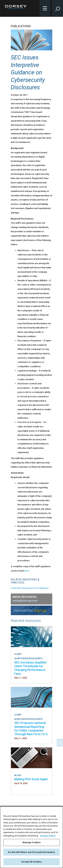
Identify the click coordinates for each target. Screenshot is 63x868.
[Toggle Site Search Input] (58, 8)
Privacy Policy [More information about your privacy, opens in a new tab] (48, 836)
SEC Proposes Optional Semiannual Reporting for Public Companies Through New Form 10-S (31, 728)
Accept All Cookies (32, 862)
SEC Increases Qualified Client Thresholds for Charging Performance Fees (30, 668)
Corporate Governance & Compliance (30, 588)
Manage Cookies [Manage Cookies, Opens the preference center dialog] (32, 842)
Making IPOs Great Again (31, 779)
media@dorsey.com (25, 601)
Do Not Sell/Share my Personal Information (31, 852)
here (27, 571)
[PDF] (60, 742)
